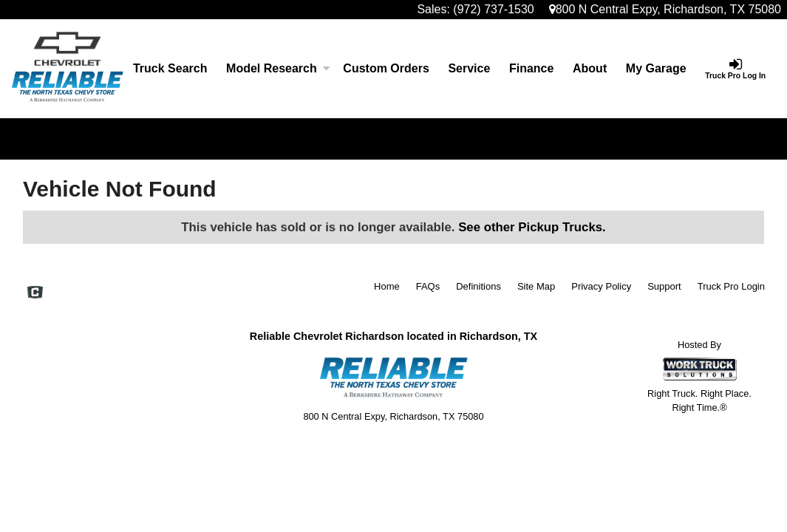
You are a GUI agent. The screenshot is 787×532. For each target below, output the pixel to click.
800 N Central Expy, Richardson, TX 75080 (665, 9)
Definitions (478, 286)
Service (469, 68)
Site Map (536, 286)
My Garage (656, 68)
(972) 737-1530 (493, 9)
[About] (590, 69)
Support (664, 286)
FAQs (428, 286)
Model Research (275, 68)
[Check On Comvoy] (35, 293)
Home (387, 286)
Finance (531, 68)
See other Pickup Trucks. (532, 227)
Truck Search (170, 68)
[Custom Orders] (386, 69)
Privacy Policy (601, 286)
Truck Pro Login (731, 286)
